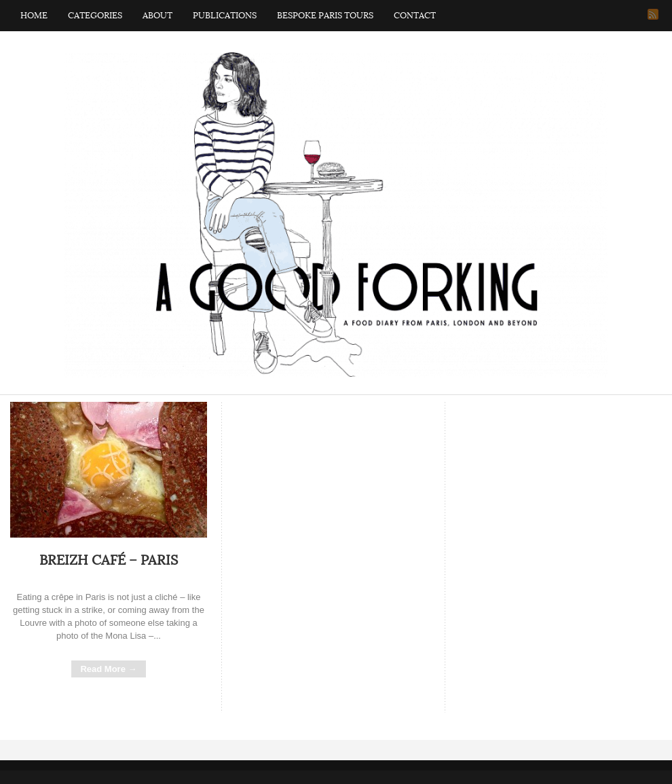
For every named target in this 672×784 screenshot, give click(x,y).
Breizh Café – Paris (109, 561)
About (157, 16)
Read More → (108, 669)
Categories (95, 16)
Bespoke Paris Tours (325, 16)
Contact (415, 16)
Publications (225, 16)
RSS (653, 14)
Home (34, 16)
